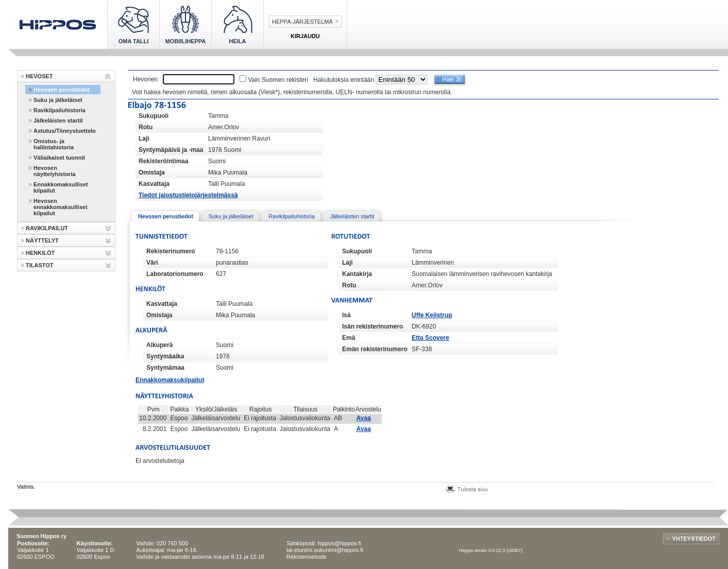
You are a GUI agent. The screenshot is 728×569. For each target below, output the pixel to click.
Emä (349, 338)
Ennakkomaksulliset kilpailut (61, 187)
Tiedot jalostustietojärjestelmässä (188, 195)
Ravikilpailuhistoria (60, 110)
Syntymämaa (165, 368)
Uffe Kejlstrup (432, 315)
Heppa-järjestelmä (302, 22)
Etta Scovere (430, 338)
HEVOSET (39, 76)
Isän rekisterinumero (373, 326)
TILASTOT (40, 265)
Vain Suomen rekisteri (278, 80)
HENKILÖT (40, 253)
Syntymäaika (165, 356)
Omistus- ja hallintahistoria (54, 144)
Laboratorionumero (175, 274)
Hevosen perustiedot (62, 90)
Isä (346, 315)
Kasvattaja (154, 184)
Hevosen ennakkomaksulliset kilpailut (61, 207)
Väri (152, 263)
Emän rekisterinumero (375, 349)
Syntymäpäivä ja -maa (171, 150)
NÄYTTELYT (42, 240)
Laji (144, 139)
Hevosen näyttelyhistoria (54, 171)
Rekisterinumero (171, 251)
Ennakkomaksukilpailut (170, 380)
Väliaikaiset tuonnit (59, 158)
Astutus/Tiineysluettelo (65, 131)
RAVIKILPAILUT (47, 228)
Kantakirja (357, 274)
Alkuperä (159, 345)
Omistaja (152, 173)
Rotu (146, 127)
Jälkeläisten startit (58, 120)
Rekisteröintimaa (164, 161)
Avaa (364, 418)
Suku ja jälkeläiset (58, 100)
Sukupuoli (154, 116)
